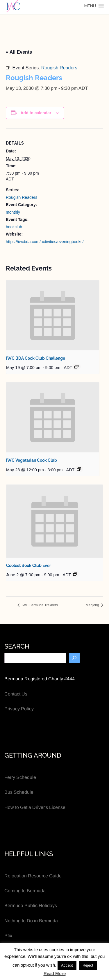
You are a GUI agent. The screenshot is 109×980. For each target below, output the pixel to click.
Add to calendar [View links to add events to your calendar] (36, 113)
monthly (13, 212)
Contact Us (16, 694)
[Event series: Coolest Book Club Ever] (75, 574)
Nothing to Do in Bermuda (31, 921)
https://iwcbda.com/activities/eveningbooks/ (45, 242)
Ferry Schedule (20, 777)
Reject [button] (88, 965)
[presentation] (53, 315)
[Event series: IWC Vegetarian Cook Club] (79, 469)
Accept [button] (67, 965)
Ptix (8, 936)
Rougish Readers (22, 197)
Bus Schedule (19, 792)
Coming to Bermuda (25, 891)
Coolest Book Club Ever (28, 565)
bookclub (14, 227)
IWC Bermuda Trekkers (39, 605)
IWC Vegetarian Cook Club (32, 460)
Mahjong (93, 605)
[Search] (74, 658)
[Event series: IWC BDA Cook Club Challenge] (76, 367)
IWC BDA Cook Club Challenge (36, 358)
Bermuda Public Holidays (31, 906)
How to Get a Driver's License (35, 807)
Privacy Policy (19, 709)
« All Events (19, 52)
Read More (55, 973)
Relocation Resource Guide (33, 876)
